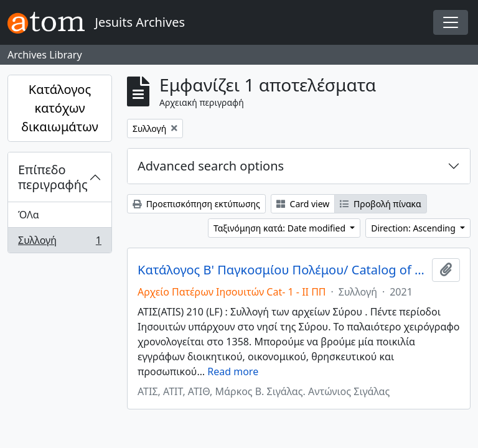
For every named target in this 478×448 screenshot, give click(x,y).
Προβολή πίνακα (380, 204)
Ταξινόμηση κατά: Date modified (281, 228)
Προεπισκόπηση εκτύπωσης (196, 204)
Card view (303, 204)
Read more (233, 371)
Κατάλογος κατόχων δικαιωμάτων (60, 108)
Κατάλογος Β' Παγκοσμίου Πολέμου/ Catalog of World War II (282, 270)
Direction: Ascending (414, 228)
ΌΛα (29, 215)
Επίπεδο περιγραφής (53, 177)
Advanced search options (211, 166)
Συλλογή (59, 243)
